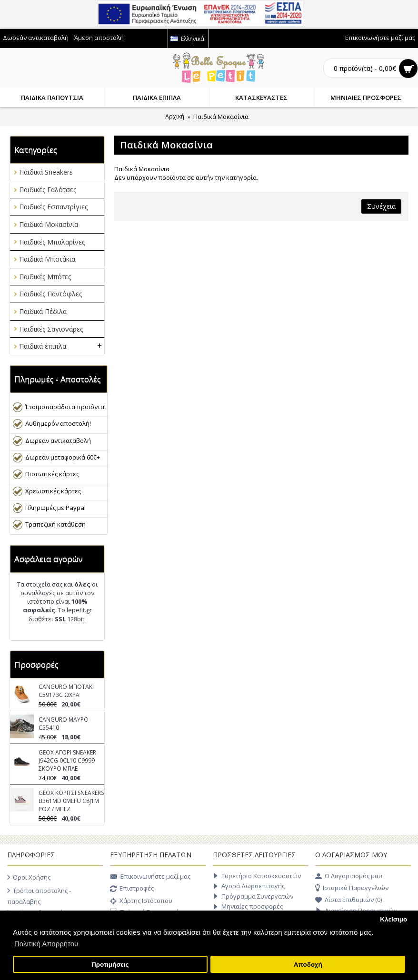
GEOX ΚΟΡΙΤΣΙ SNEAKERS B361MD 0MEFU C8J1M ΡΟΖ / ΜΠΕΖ (71, 801)
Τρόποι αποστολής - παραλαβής (39, 895)
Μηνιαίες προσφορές (248, 906)
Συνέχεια (381, 206)
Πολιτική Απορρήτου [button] (46, 944)
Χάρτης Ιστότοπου (141, 902)
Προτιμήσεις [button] (110, 965)
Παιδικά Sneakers (46, 172)
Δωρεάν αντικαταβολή (58, 441)
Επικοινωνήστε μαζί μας (150, 877)
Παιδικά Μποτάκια (47, 259)
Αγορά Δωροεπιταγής (249, 886)
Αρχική (175, 116)
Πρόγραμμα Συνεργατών (253, 897)
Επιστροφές (132, 889)
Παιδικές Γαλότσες (48, 190)
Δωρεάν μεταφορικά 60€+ (63, 457)
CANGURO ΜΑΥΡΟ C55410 (64, 724)
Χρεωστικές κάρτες (53, 491)
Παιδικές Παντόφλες (50, 294)
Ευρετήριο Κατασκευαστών (257, 876)
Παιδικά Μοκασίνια (221, 117)
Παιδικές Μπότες (45, 277)
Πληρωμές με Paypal (55, 508)
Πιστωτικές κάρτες (52, 474)
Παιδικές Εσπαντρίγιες (53, 207)
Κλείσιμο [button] (393, 919)
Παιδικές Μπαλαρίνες (52, 242)
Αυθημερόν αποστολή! (58, 423)
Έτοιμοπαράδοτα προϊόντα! (65, 407)
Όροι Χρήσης (29, 877)
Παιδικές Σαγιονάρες (51, 329)
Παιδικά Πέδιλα (43, 311)
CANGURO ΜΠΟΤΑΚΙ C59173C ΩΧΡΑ (66, 691)
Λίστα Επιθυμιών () (348, 900)
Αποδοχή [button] (308, 965)
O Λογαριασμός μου (349, 876)
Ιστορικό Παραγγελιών (352, 888)
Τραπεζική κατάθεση (55, 524)
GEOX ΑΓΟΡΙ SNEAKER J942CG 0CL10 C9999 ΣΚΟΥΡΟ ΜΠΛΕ (67, 760)
